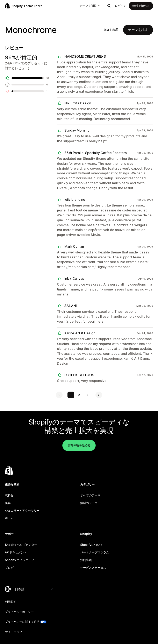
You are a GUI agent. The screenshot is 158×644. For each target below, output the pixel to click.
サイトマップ (14, 632)
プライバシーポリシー (19, 612)
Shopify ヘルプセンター (21, 545)
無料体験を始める (79, 445)
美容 (8, 503)
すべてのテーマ (90, 495)
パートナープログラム (95, 552)
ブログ (9, 568)
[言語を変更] (34, 589)
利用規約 (11, 602)
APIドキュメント (16, 552)
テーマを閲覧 (90, 6)
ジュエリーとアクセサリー (22, 510)
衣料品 (9, 495)
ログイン (121, 6)
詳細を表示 (111, 30)
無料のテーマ (89, 503)
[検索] (109, 6)
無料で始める (141, 6)
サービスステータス (93, 568)
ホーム (9, 518)
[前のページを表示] (59, 395)
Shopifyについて (92, 545)
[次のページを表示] (99, 395)
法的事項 (86, 560)
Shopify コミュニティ (20, 560)
